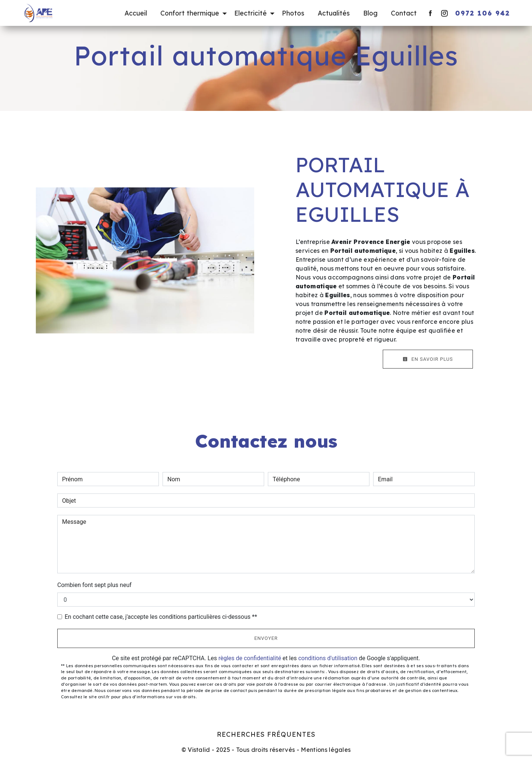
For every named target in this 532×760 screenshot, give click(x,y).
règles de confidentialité (250, 658)
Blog (370, 13)
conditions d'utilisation (328, 658)
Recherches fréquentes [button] (266, 734)
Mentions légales (325, 750)
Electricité (250, 13)
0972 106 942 (482, 13)
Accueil (136, 13)
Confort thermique (190, 13)
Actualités (334, 13)
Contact (404, 13)
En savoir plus (428, 359)
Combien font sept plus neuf (94, 585)
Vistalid (199, 750)
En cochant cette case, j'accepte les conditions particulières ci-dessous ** (161, 617)
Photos (293, 13)
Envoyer (266, 638)
